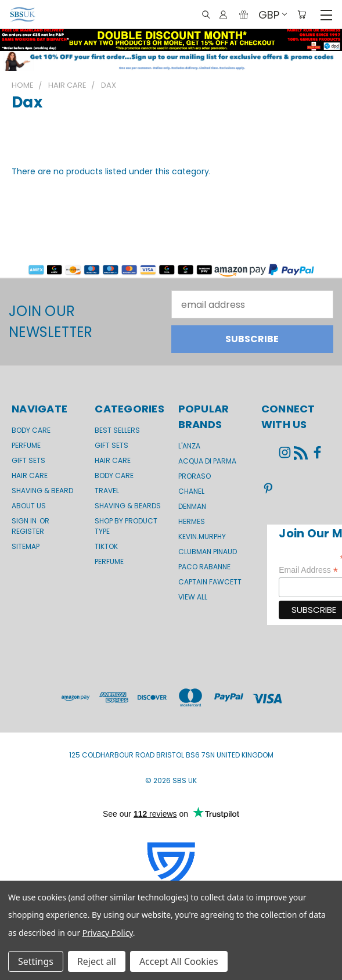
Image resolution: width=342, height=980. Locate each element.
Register (28, 531)
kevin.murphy (202, 536)
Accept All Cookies (179, 961)
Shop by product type (126, 526)
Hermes (192, 521)
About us (29, 506)
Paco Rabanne (204, 567)
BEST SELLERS (117, 430)
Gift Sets (111, 445)
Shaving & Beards (128, 506)
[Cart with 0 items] (302, 15)
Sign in (25, 521)
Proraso (195, 476)
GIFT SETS (28, 460)
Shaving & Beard (42, 491)
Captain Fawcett (210, 582)
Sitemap (26, 546)
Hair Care (30, 475)
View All (193, 597)
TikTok (106, 546)
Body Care (31, 430)
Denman (192, 506)
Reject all (97, 961)
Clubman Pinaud (208, 552)
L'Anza (189, 446)
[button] (171, 61)
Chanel (191, 491)
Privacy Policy (108, 933)
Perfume (26, 445)
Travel (107, 491)
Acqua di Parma (207, 461)
